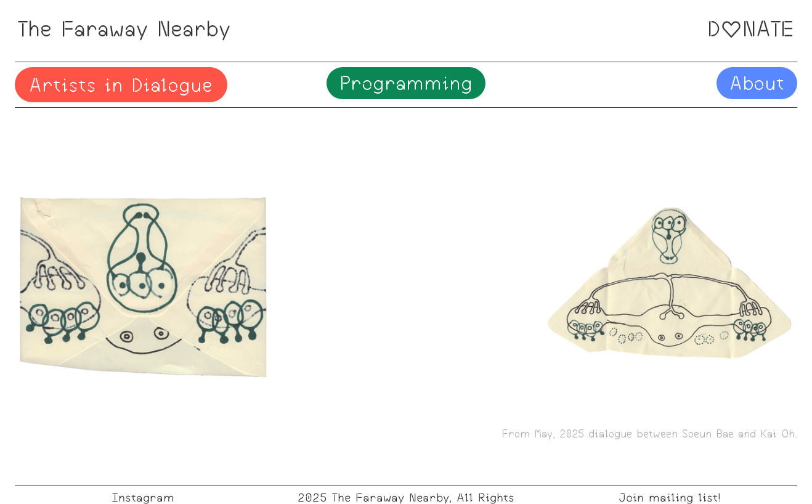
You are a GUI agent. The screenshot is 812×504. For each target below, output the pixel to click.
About (757, 83)
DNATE (751, 28)
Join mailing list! (670, 497)
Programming (406, 83)
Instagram (143, 497)
